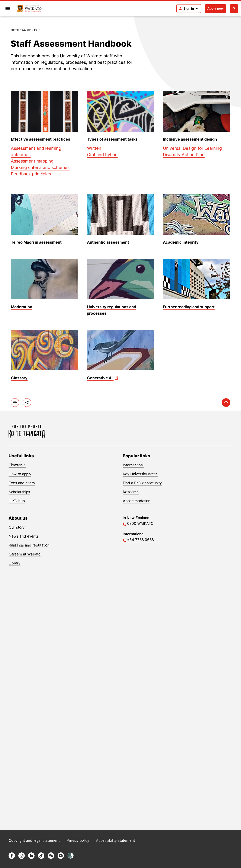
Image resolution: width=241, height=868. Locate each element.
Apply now (216, 8)
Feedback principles (31, 174)
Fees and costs (22, 483)
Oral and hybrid (102, 155)
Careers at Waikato (25, 554)
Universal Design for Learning (192, 148)
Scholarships (19, 492)
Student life (30, 30)
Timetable (17, 465)
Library (15, 563)
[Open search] (234, 9)
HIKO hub (17, 501)
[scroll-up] (226, 403)
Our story (17, 527)
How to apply (20, 474)
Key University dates (140, 474)
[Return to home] (29, 9)
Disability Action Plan (184, 155)
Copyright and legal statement (34, 840)
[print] (15, 403)
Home (15, 30)
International (133, 465)
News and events (24, 536)
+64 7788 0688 (140, 540)
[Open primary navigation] (7, 9)
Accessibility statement (115, 840)
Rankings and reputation (29, 545)
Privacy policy (78, 840)
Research (131, 492)
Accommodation (137, 501)
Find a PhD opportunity (142, 483)
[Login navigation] (189, 9)
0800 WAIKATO (140, 523)
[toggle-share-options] (27, 403)
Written (94, 148)
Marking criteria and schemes (40, 167)
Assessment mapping (32, 161)
